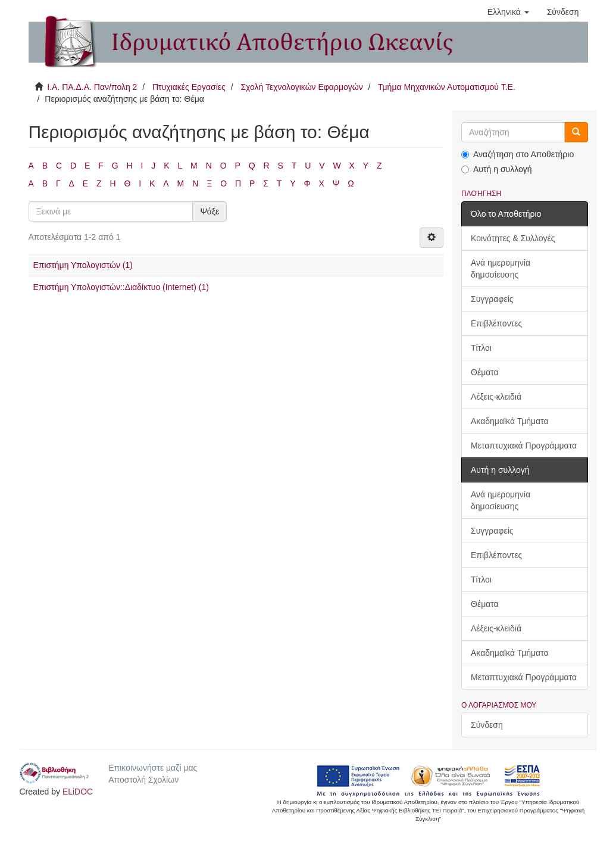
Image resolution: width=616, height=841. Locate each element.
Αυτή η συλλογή (497, 169)
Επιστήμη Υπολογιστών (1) (83, 265)
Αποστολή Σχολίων (143, 780)
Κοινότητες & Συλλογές (513, 238)
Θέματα (485, 372)
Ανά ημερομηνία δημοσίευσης (501, 269)
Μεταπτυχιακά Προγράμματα (524, 446)
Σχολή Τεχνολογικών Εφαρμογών (301, 87)
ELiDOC (78, 792)
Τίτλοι (481, 348)
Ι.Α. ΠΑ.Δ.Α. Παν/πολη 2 (92, 87)
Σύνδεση (487, 725)
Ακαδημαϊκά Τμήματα (510, 421)
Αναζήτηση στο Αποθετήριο (517, 154)
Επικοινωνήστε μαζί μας (153, 768)
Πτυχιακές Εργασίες (189, 87)
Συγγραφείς (492, 299)
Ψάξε (209, 211)
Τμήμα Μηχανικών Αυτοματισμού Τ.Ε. (447, 87)
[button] (508, 12)
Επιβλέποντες (496, 323)
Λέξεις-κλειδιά (496, 397)
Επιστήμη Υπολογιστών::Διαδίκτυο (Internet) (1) (121, 287)
